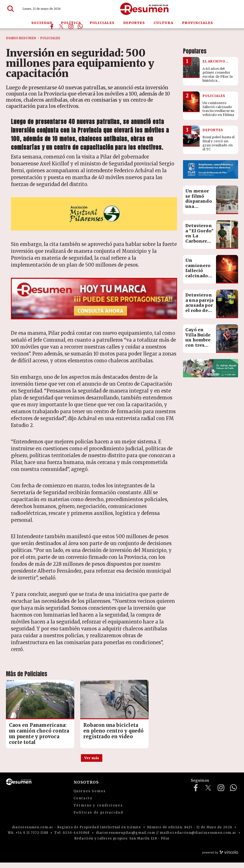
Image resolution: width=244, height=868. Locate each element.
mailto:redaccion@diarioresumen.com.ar (198, 838)
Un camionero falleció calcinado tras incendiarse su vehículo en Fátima (199, 278)
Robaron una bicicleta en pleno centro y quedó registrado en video (91, 728)
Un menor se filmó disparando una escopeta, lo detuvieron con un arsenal (199, 209)
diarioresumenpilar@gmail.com (126, 838)
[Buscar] (11, 9)
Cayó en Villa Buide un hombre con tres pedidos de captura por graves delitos (199, 348)
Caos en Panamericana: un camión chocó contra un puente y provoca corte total (32, 731)
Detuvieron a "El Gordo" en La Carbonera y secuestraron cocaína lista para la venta (201, 244)
